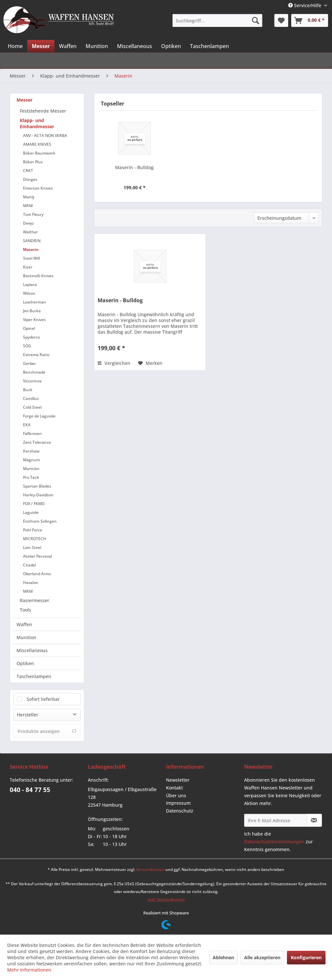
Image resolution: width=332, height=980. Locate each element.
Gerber (30, 363)
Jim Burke (32, 311)
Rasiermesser (35, 600)
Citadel (30, 565)
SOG (27, 346)
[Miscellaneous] (135, 46)
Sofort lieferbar (43, 699)
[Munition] (97, 46)
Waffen (24, 624)
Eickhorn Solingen (40, 521)
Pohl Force (33, 530)
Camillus (31, 398)
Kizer (28, 267)
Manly (29, 197)
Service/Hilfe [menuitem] (305, 5)
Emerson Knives (38, 188)
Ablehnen (223, 957)
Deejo (28, 223)
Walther (30, 232)
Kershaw (31, 451)
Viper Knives (34, 320)
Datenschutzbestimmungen (274, 842)
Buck (28, 390)
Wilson (29, 293)
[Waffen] (68, 46)
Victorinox (32, 381)
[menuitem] (217, 20)
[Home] (15, 46)
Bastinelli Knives (38, 276)
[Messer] (41, 46)
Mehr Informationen (29, 970)
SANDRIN (32, 241)
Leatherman (35, 302)
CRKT (28, 171)
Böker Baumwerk (39, 153)
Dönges (30, 179)
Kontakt (174, 788)
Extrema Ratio (36, 355)
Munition (26, 637)
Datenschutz (180, 811)
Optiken (25, 663)
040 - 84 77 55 (30, 790)
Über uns (176, 795)
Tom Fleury (33, 214)
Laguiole (31, 512)
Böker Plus (33, 162)
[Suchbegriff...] (217, 20)
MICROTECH (35, 539)
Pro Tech (31, 477)
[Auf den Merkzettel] (150, 363)
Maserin (31, 249)
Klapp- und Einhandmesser (37, 123)
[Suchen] (255, 20)
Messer (24, 100)
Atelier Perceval (37, 556)
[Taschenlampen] (209, 46)
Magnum (31, 460)
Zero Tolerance (37, 442)
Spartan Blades (37, 486)
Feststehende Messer (43, 111)
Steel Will (31, 258)
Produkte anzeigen (47, 731)
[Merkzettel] (281, 20)
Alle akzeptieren (262, 957)
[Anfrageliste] (310, 20)
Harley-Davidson (38, 495)
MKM (28, 206)
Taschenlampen (34, 676)
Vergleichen (114, 363)
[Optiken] (171, 46)
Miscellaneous (32, 650)
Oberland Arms (37, 574)
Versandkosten (150, 869)
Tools (25, 610)
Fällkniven (32, 434)
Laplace (30, 285)
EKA (27, 425)
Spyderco (31, 337)
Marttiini (31, 469)
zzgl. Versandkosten (166, 899)
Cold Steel (32, 407)
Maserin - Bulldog (134, 167)
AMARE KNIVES (37, 144)
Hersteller (28, 715)
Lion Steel (32, 547)
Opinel (29, 328)
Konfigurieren (306, 957)
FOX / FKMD (34, 504)
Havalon (31, 583)
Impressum (178, 803)
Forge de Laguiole (39, 416)
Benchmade (34, 372)
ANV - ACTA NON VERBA (45, 136)
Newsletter (178, 780)
